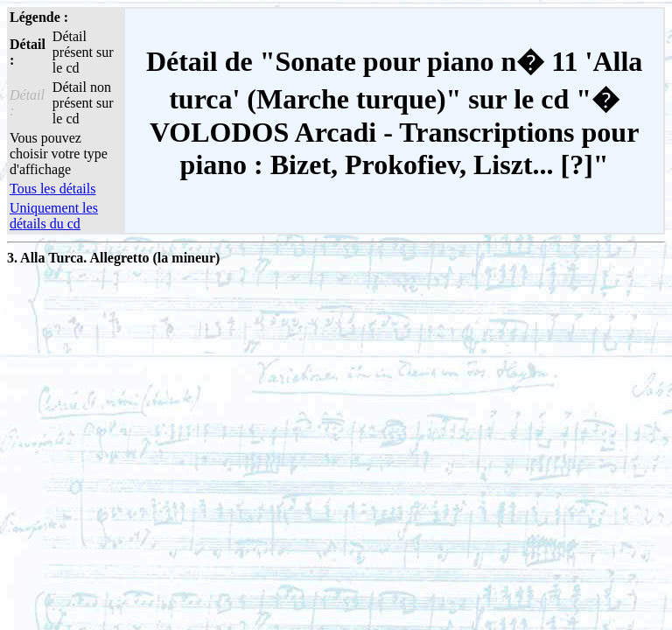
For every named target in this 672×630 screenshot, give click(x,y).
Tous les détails (52, 189)
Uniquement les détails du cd (54, 216)
